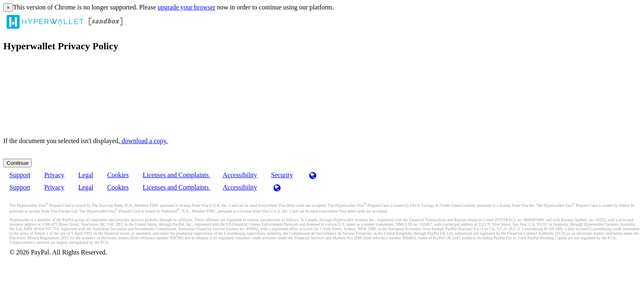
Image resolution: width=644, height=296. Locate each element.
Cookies (118, 175)
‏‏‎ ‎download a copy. (144, 141)
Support (20, 175)
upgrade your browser (186, 7)
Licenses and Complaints (176, 175)
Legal (86, 175)
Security (282, 175)
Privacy (54, 175)
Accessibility (240, 175)
